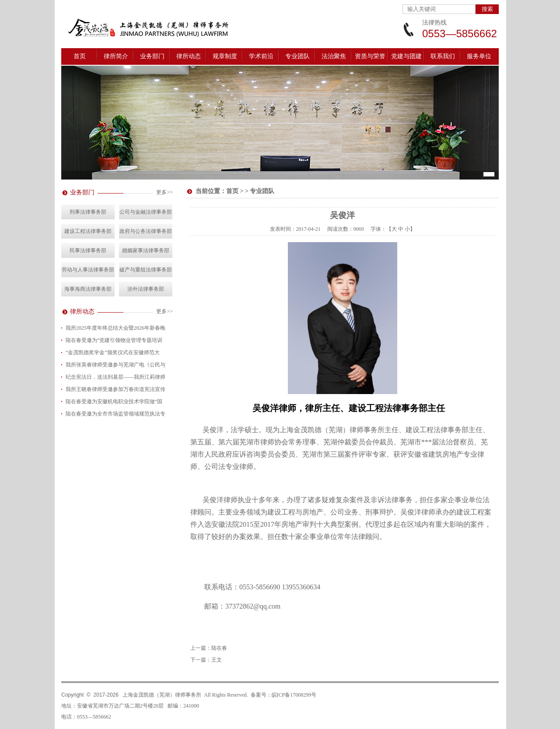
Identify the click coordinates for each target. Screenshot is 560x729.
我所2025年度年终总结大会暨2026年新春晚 (115, 328)
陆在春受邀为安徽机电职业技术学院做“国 (114, 401)
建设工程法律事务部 (88, 231)
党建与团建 (406, 56)
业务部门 (152, 56)
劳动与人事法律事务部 (88, 270)
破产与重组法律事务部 (146, 270)
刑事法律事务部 (88, 212)
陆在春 (219, 648)
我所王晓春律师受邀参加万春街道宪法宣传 (115, 389)
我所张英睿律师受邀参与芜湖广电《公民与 (115, 365)
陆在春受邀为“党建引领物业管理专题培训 (114, 340)
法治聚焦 (334, 56)
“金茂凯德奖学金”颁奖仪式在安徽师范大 (113, 352)
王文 (217, 660)
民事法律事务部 (88, 250)
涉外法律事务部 (146, 289)
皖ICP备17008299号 (294, 695)
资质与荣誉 (370, 56)
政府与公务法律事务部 (146, 231)
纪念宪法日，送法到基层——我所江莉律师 (115, 377)
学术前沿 (261, 56)
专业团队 (297, 56)
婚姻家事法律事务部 (146, 250)
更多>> (164, 192)
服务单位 (479, 56)
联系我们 (443, 56)
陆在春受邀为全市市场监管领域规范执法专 (115, 414)
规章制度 (225, 56)
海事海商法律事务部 (88, 289)
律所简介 (116, 56)
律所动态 (189, 56)
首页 (80, 56)
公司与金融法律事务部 (146, 212)
